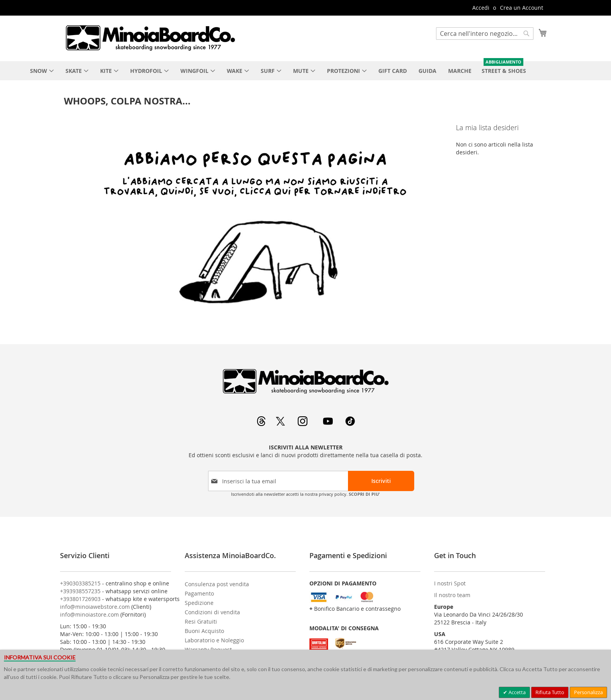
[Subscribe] (381, 481)
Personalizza (588, 692)
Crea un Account (522, 8)
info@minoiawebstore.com (95, 607)
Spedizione (199, 603)
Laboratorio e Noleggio (214, 640)
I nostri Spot (450, 583)
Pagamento (199, 593)
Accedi (481, 8)
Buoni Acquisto (204, 631)
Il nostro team (452, 595)
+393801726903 (80, 599)
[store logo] (150, 38)
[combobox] (485, 34)
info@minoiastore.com (89, 614)
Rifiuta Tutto (550, 692)
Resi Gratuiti (201, 621)
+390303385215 (80, 583)
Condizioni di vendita (212, 612)
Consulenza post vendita (217, 584)
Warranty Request (208, 650)
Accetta (517, 692)
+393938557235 (80, 591)
